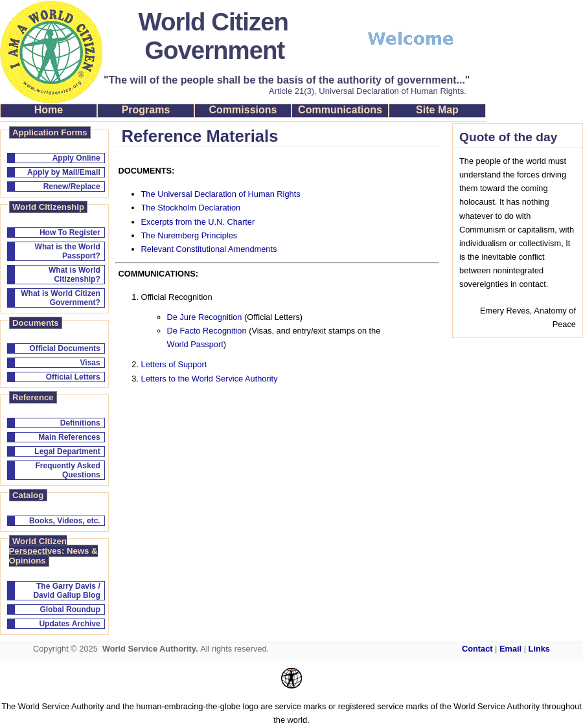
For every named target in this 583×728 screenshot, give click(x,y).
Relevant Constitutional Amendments (209, 249)
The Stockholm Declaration (191, 208)
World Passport (195, 344)
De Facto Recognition (207, 331)
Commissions (243, 110)
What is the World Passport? (68, 251)
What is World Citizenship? (74, 275)
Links (539, 649)
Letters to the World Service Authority (210, 379)
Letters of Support (174, 364)
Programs (146, 110)
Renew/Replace (72, 187)
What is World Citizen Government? (60, 298)
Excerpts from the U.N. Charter (198, 222)
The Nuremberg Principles (189, 235)
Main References (69, 437)
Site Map (437, 110)
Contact (477, 649)
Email (510, 649)
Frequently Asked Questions (67, 470)
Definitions (80, 423)
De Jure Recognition (205, 317)
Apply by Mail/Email (64, 172)
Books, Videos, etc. (65, 521)
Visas (90, 363)
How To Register (70, 233)
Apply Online (76, 158)
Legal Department (67, 451)
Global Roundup (70, 609)
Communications (340, 110)
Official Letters (73, 377)
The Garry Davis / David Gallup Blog (66, 591)
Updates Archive (69, 624)
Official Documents (64, 348)
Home (49, 110)
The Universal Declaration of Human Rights (221, 194)
